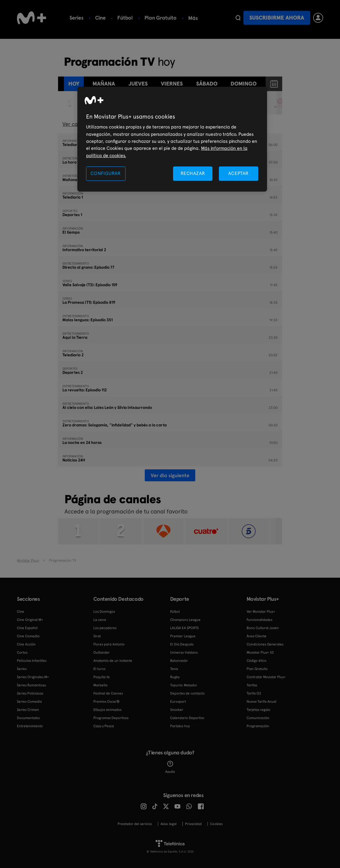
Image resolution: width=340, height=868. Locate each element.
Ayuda (170, 767)
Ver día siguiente (170, 475)
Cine (100, 18)
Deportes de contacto (187, 693)
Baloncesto (179, 661)
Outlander (102, 652)
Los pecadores (105, 628)
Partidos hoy (180, 726)
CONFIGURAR (106, 173)
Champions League (185, 620)
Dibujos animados (107, 710)
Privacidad (193, 824)
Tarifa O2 (254, 693)
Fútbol (125, 18)
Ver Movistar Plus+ (261, 612)
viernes (172, 84)
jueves (138, 84)
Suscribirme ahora (277, 18)
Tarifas (252, 685)
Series (76, 18)
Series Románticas (31, 685)
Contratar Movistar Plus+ (266, 677)
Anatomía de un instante (113, 661)
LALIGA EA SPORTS (184, 628)
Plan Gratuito (161, 18)
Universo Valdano (184, 652)
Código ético (257, 661)
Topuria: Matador (184, 685)
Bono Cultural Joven (263, 628)
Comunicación (258, 718)
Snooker (177, 710)
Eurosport (178, 702)
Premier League (183, 636)
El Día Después (182, 644)
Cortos (22, 652)
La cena (100, 620)
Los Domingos (104, 612)
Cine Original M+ (30, 620)
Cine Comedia (28, 636)
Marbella (100, 685)
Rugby (175, 677)
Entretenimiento (30, 726)
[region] (172, 139)
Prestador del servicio (135, 824)
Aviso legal (169, 824)
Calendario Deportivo (187, 718)
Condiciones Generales (265, 644)
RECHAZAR (193, 173)
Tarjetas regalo (258, 710)
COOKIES (216, 824)
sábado (207, 84)
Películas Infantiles (32, 661)
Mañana (104, 84)
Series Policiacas (30, 693)
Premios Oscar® (107, 702)
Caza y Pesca (104, 726)
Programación (258, 726)
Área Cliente (257, 636)
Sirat (97, 636)
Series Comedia (29, 702)
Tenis (174, 669)
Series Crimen (28, 710)
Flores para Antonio (109, 644)
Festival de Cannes (108, 693)
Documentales (28, 718)
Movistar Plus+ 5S (260, 652)
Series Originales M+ (33, 677)
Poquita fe (102, 677)
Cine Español (27, 628)
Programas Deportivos (111, 718)
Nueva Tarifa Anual (261, 702)
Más (193, 18)
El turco (100, 669)
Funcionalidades (259, 620)
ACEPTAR (238, 173)
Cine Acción (26, 644)
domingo (244, 84)
